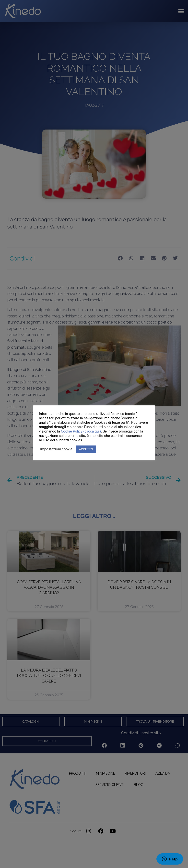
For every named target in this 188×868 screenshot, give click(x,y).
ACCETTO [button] (86, 449)
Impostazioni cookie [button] (56, 449)
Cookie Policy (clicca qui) (81, 431)
